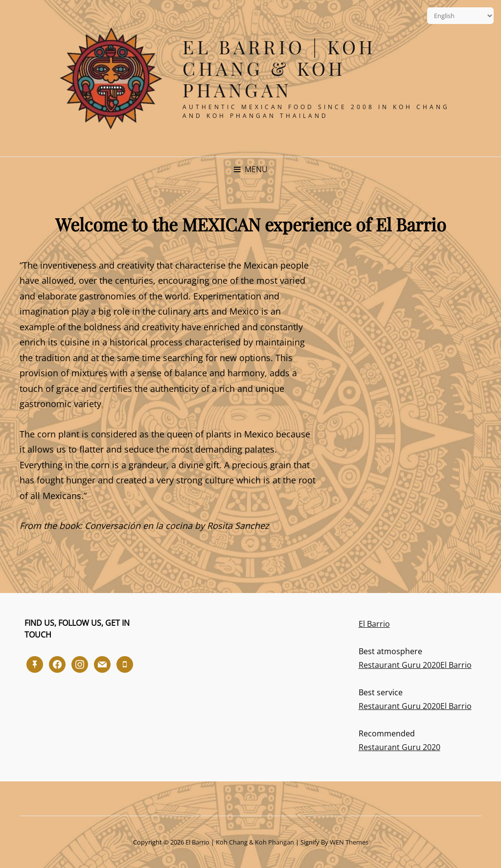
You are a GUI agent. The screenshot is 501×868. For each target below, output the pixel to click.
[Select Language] (460, 16)
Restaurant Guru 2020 (399, 665)
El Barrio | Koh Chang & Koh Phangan (279, 68)
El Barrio (374, 624)
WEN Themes (349, 842)
